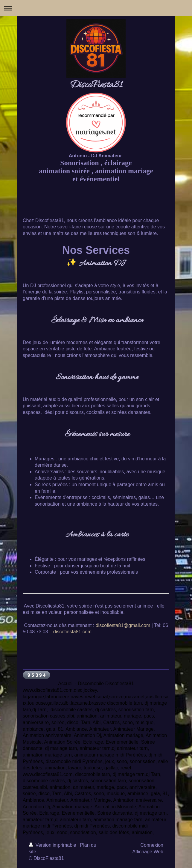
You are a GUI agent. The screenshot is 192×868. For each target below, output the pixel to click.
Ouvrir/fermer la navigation (96, 8)
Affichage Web (148, 852)
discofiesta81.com (72, 632)
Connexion (152, 845)
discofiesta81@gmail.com (123, 625)
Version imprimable (53, 845)
